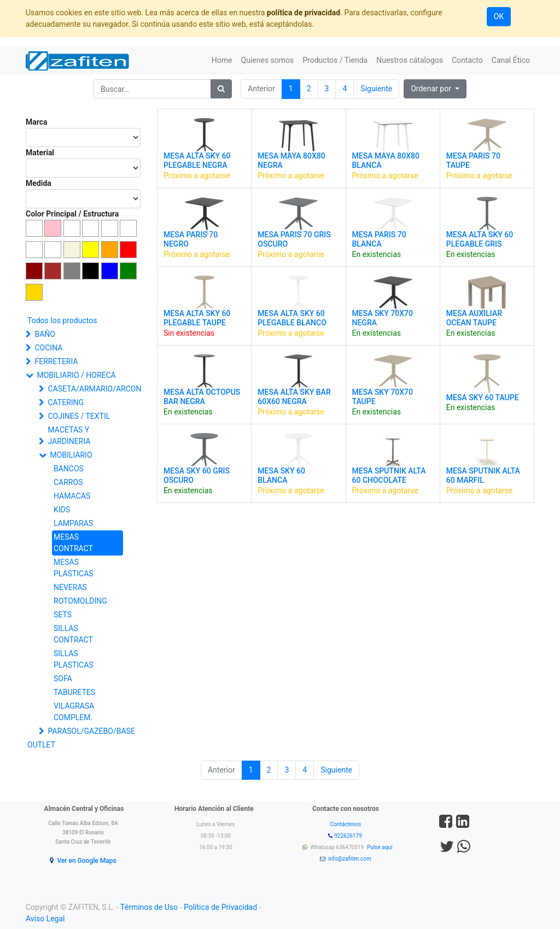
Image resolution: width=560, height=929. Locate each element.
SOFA (63, 679)
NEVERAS (70, 587)
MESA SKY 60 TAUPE (483, 398)
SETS (63, 615)
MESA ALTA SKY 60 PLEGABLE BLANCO (292, 318)
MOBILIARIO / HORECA (76, 375)
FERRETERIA (56, 361)
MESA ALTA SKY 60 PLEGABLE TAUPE (197, 318)
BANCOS (69, 469)
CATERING (66, 402)
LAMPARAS (73, 523)
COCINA (48, 348)
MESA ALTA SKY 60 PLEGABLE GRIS (480, 239)
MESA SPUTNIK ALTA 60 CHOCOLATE (389, 475)
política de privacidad (304, 13)
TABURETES (74, 692)
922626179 (349, 836)
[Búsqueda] (221, 89)
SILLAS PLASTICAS (74, 659)
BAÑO (45, 334)
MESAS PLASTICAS (74, 568)
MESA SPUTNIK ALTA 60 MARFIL (483, 475)
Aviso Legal (45, 919)
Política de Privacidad (220, 907)
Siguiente (376, 89)
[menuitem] (222, 60)
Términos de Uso (149, 907)
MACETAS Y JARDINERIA (69, 436)
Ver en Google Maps (86, 861)
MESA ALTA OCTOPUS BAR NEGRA (202, 397)
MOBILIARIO (71, 455)
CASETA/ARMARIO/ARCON (87, 389)
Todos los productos (62, 320)
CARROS (68, 482)
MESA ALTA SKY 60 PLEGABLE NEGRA (197, 160)
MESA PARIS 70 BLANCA (379, 239)
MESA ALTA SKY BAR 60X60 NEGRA (294, 397)
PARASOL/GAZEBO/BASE (87, 731)
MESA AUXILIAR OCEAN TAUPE (474, 318)
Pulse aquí (380, 847)
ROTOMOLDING (80, 601)
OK (499, 16)
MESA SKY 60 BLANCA (281, 475)
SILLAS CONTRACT (73, 634)
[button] (435, 89)
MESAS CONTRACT (73, 543)
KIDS (62, 510)
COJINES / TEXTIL (79, 416)
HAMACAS (72, 496)
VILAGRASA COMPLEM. (74, 712)
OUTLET (41, 745)
